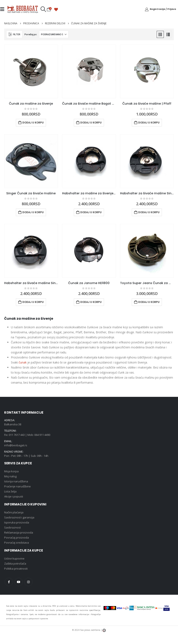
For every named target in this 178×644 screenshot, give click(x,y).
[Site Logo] (23, 9)
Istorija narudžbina (16, 481)
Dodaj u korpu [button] (33, 123)
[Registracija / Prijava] (160, 9)
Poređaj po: (31, 34)
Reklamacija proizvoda (19, 532)
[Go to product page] (31, 71)
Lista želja (10, 491)
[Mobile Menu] (3, 9)
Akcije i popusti (14, 496)
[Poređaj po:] (54, 34)
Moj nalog (10, 476)
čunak (23, 362)
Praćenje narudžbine (17, 486)
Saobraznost (12, 527)
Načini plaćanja (14, 512)
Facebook (9, 582)
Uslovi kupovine (14, 558)
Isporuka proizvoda (17, 522)
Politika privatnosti (16, 569)
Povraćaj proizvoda (17, 538)
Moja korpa (11, 471)
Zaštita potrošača (15, 563)
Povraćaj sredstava (17, 543)
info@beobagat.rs (16, 445)
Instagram (28, 582)
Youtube (19, 582)
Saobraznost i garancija (19, 517)
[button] (43, 9)
